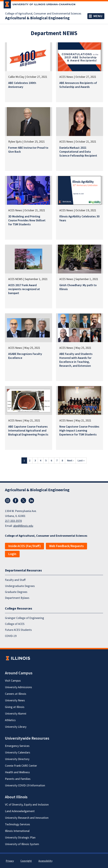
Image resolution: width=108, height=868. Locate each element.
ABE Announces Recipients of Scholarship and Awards (78, 85)
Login (12, 554)
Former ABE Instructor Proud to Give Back (28, 150)
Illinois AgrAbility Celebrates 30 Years (79, 218)
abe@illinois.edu (23, 526)
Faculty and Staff (15, 580)
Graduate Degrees (16, 592)
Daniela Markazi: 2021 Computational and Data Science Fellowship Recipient (78, 152)
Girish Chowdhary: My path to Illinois (78, 287)
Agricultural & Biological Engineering (37, 18)
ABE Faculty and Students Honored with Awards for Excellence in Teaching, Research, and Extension (76, 360)
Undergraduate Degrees (20, 586)
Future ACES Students (18, 630)
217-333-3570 (13, 521)
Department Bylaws (17, 598)
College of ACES (15, 624)
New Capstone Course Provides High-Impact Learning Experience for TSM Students (79, 431)
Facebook (15, 501)
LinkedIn (31, 501)
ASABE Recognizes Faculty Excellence (25, 356)
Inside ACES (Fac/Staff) (24, 546)
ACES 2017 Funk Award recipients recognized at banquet (24, 289)
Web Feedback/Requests (66, 546)
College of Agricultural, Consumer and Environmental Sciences (43, 14)
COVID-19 (11, 636)
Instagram (8, 501)
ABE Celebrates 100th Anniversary (22, 85)
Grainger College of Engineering (24, 618)
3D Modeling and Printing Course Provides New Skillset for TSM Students (27, 220)
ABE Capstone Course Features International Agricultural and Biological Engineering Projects (28, 431)
